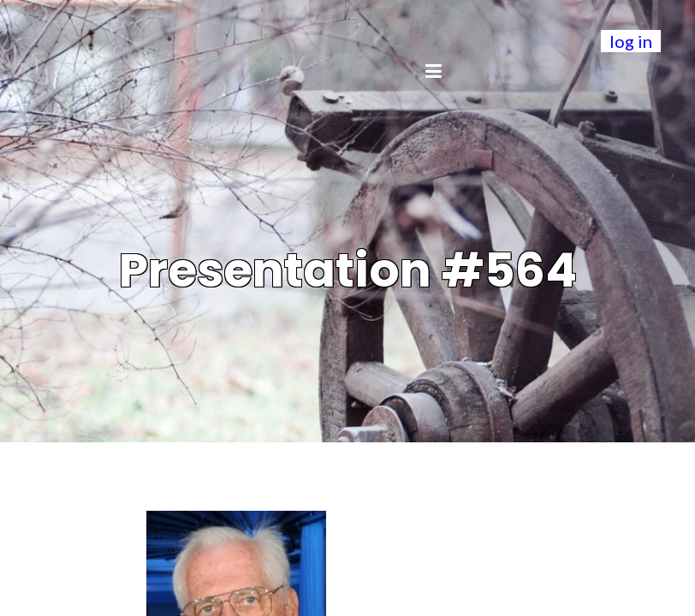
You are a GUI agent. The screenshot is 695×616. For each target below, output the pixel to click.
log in (631, 41)
